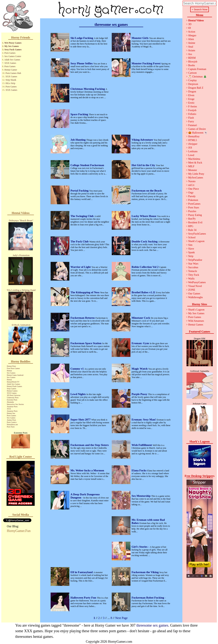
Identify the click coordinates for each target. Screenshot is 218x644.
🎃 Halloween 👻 (198, 133)
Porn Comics (12, 422)
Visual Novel (195, 286)
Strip (191, 256)
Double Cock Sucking (145, 241)
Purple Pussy (140, 394)
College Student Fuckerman (87, 165)
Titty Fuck (194, 275)
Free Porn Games (13, 368)
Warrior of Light (81, 267)
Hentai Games (12, 391)
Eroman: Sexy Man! (144, 420)
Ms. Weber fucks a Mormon (87, 470)
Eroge (191, 99)
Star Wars (193, 264)
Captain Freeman (197, 69)
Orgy (191, 193)
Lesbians (193, 151)
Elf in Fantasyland (82, 572)
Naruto (192, 181)
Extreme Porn (12, 400)
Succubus (193, 267)
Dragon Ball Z (196, 88)
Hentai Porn (11, 366)
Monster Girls (140, 38)
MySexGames (196, 178)
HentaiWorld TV (13, 382)
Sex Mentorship (141, 496)
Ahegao (192, 35)
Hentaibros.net (12, 425)
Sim (190, 245)
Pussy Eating (195, 215)
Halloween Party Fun (84, 598)
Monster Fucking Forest (146, 63)
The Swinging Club (82, 216)
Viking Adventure (143, 140)
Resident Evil (195, 222)
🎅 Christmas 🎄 (197, 77)
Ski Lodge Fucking (82, 38)
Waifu (191, 279)
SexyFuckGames (197, 234)
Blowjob (193, 62)
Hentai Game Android (15, 375)
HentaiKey (194, 136)
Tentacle (193, 271)
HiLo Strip (10, 83)
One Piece (194, 189)
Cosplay (193, 80)
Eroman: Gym (141, 343)
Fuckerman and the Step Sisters (90, 445)
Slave (191, 249)
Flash (191, 118)
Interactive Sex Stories (15, 404)
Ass (190, 54)
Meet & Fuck (195, 163)
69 (190, 28)
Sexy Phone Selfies (82, 63)
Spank (191, 252)
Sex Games (11, 373)
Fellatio (192, 114)
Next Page (121, 618)
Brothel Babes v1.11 (144, 292)
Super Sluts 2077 (81, 420)
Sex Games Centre (13, 56)
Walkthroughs (196, 297)
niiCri (191, 185)
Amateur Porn (12, 407)
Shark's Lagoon (196, 241)
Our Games (194, 294)
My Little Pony (196, 174)
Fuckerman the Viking (145, 572)
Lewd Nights (78, 394)
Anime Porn (12, 420)
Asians (192, 50)
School (192, 237)
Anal (191, 47)
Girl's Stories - (141, 547)
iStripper (193, 144)
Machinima (194, 159)
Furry (191, 121)
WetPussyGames (197, 282)
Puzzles (192, 211)
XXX (9, 409)
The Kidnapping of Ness (85, 292)
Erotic (191, 103)
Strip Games (12, 389)
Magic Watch (140, 369)
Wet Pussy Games (13, 43)
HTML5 (193, 140)
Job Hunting (78, 140)
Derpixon (193, 84)
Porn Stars (11, 427)
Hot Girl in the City (144, 165)
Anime (192, 43)
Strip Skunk (11, 80)
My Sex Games (12, 46)
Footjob (192, 110)
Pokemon (193, 200)
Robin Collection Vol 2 (145, 267)
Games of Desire (197, 129)
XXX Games (10, 63)
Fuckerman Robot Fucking (148, 598)
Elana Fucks (139, 470)
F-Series (193, 107)
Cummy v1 (77, 369)
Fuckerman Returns (83, 318)
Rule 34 (192, 230)
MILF (191, 166)
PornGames (194, 204)
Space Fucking (80, 114)
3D (190, 24)
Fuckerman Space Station (86, 343)
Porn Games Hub (13, 73)
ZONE (192, 290)
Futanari (193, 125)
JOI (190, 148)
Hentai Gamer (11, 70)
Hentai (9, 371)
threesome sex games (152, 625)
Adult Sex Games (12, 60)
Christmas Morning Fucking (88, 89)
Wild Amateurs (196, 321)
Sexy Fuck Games (13, 50)
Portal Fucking (80, 191)
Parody (192, 196)
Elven (191, 95)
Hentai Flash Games (15, 386)
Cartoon (192, 73)
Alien (191, 39)
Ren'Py (192, 219)
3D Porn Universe (14, 395)
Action (192, 32)
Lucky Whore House (144, 216)
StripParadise (195, 260)
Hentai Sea (11, 413)
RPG (191, 226)
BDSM (192, 58)
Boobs (192, 65)
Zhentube (10, 402)
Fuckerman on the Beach (147, 191)
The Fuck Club (80, 241)
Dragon (192, 92)
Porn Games (10, 53)
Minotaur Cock (141, 318)
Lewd (191, 155)
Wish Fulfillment (142, 445)
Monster (193, 170)
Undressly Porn (13, 398)
